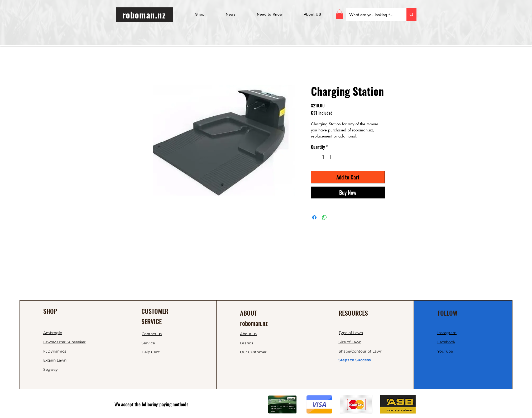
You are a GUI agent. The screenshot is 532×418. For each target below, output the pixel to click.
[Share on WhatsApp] (324, 217)
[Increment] (331, 157)
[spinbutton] (323, 157)
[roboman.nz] (144, 15)
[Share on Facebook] (314, 217)
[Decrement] (315, 157)
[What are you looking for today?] (372, 15)
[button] (339, 14)
